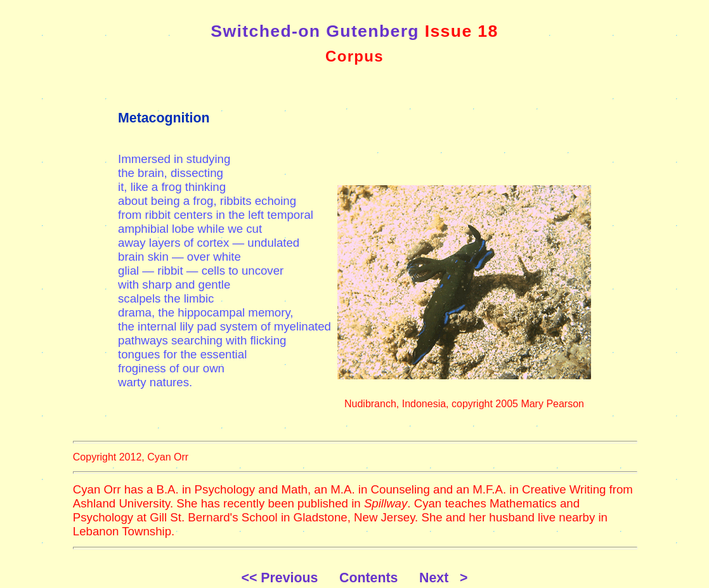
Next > (443, 578)
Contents (378, 578)
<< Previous (289, 578)
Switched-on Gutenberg (315, 31)
